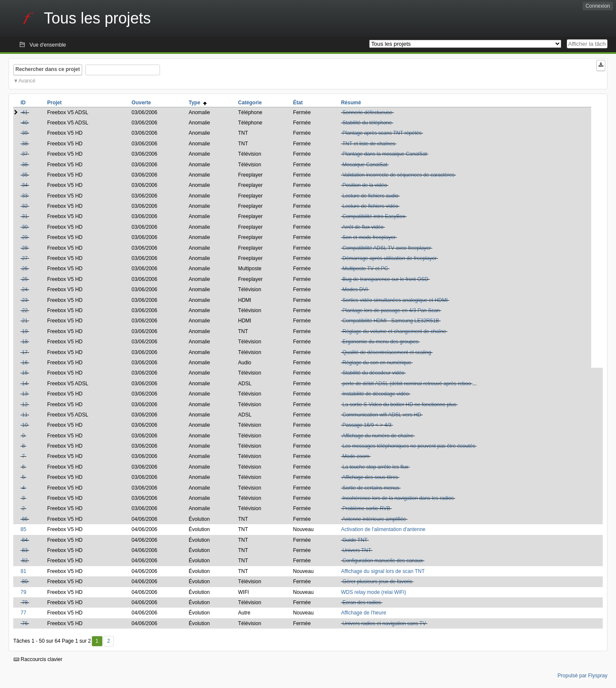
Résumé (351, 103)
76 (25, 623)
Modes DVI (355, 289)
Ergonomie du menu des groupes (380, 342)
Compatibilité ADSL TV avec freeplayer (386, 248)
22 (25, 310)
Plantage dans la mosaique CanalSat (384, 154)
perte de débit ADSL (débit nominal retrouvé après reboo (406, 384)
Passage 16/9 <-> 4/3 (367, 425)
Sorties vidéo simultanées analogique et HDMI (395, 300)
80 (25, 582)
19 (25, 331)
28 (25, 248)
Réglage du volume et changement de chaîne (394, 331)
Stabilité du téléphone (367, 123)
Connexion (598, 6)
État (298, 103)
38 (25, 144)
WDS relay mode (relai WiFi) (373, 592)
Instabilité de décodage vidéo (375, 394)
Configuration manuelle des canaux (382, 561)
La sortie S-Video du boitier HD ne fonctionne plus (399, 405)
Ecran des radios (361, 602)
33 (25, 196)
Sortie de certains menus (371, 488)
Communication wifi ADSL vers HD (382, 415)
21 (25, 321)
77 (23, 613)
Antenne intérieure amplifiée (374, 519)
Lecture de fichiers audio (370, 196)
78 (25, 602)
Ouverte (141, 103)
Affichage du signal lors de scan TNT (383, 571)
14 (25, 384)
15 (25, 373)
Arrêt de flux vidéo (363, 227)
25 (25, 279)
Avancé (27, 81)
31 (25, 216)
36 (25, 165)
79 (23, 592)
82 (25, 561)
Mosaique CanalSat (365, 165)
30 (25, 227)
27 (25, 258)
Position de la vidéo (364, 185)
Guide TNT (355, 540)
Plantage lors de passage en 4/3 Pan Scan (391, 310)
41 (25, 112)
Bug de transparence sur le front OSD (385, 279)
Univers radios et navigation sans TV (384, 623)
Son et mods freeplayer (369, 237)
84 (25, 540)
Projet (54, 103)
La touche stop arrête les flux (375, 467)
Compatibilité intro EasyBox (374, 216)
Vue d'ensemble (48, 45)
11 (25, 415)
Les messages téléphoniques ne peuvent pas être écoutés (409, 446)
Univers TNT (357, 550)
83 (25, 550)
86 (25, 519)
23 (25, 300)
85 (23, 529)
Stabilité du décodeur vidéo (373, 373)
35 (25, 175)
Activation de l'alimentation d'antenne (383, 529)
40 (25, 123)
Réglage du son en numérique (377, 363)
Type (198, 103)
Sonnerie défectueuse (367, 112)
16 (25, 363)
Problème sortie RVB (366, 508)
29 (25, 237)
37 (25, 154)
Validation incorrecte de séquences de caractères (398, 175)
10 (25, 425)
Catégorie (250, 103)
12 (25, 405)
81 (23, 571)
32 (25, 206)
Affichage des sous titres (370, 477)
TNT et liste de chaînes (369, 144)
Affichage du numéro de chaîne (378, 436)
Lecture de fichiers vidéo (370, 206)
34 (25, 185)
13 (25, 394)
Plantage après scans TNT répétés (382, 133)
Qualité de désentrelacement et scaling (386, 352)
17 (25, 352)
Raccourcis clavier (38, 659)
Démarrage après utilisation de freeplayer (389, 258)
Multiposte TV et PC (365, 269)
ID (23, 103)
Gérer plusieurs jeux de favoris (377, 582)
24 (25, 289)
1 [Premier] (97, 641)
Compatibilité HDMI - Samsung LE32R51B (391, 321)
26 (25, 269)
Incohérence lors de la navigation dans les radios (398, 498)
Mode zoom (356, 456)
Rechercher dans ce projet (48, 69)
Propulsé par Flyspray (582, 676)
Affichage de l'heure (363, 613)
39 (25, 133)
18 (25, 342)
